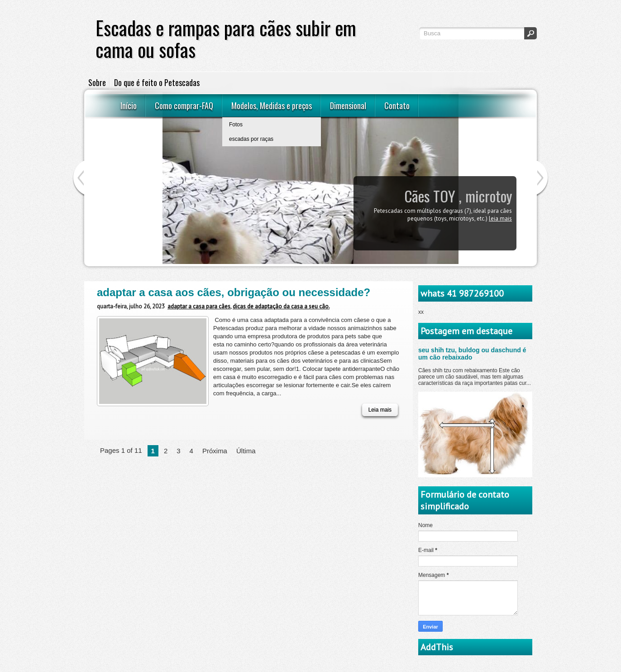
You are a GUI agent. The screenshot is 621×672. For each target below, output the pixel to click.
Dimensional (348, 106)
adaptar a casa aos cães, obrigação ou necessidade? (234, 292)
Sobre (97, 82)
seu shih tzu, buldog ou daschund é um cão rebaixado (472, 354)
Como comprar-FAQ (184, 106)
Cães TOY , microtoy (458, 196)
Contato (397, 106)
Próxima (215, 451)
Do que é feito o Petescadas (157, 82)
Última (246, 451)
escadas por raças (251, 139)
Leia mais (500, 218)
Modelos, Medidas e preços (272, 106)
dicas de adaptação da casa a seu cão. (281, 306)
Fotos (236, 125)
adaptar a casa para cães (199, 306)
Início (129, 106)
